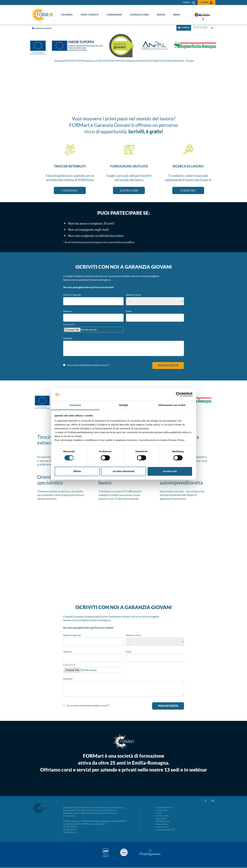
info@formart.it (70, 832)
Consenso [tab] (75, 405)
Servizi (161, 15)
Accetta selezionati (123, 471)
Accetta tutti (170, 471)
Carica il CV (69, 324)
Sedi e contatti (90, 15)
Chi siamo (67, 15)
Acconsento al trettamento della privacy (87, 365)
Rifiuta (77, 471)
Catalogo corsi (139, 15)
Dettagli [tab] (124, 405)
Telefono (68, 311)
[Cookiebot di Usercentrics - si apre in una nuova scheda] (178, 394)
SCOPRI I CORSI (129, 191)
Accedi (205, 2)
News (177, 15)
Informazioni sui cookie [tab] (172, 405)
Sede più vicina (133, 295)
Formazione (114, 15)
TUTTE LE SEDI (203, 28)
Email (129, 311)
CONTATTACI (70, 191)
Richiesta (68, 338)
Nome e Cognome (72, 295)
